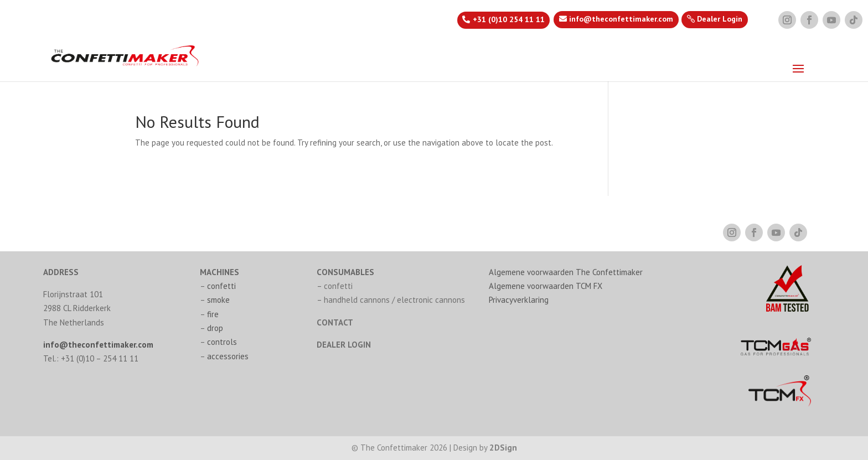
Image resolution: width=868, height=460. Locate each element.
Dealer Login (720, 19)
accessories (228, 356)
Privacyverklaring (519, 300)
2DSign (503, 448)
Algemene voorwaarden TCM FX (546, 286)
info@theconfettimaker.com (621, 19)
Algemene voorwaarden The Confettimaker (566, 272)
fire (213, 314)
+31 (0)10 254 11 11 (509, 19)
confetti (221, 286)
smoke (218, 300)
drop (215, 328)
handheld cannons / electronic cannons (394, 300)
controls (222, 342)
